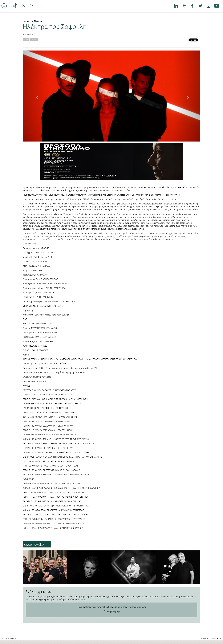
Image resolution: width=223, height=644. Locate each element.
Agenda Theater (33, 21)
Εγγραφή (116, 611)
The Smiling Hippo (215, 638)
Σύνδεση (107, 611)
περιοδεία (34, 39)
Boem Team (28, 34)
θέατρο (26, 39)
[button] (36, 96)
